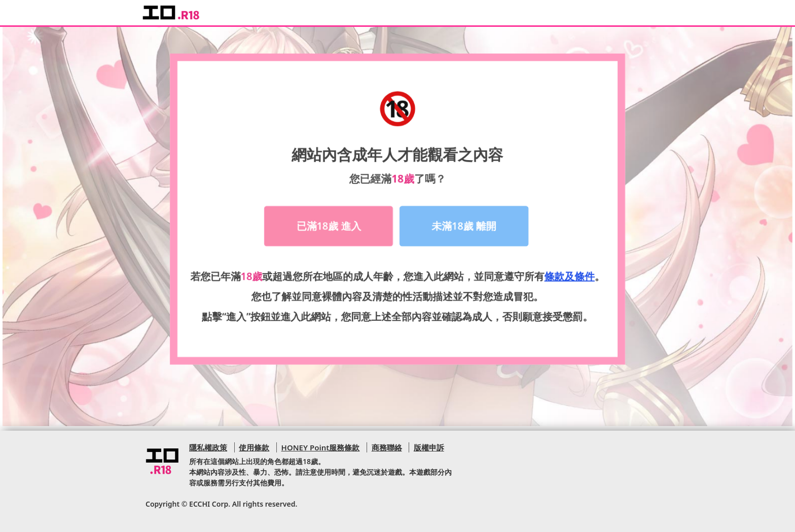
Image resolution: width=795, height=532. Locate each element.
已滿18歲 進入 (329, 224)
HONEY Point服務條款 (321, 447)
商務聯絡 (387, 447)
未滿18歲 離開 (464, 224)
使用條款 (254, 447)
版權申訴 (429, 447)
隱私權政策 (208, 447)
